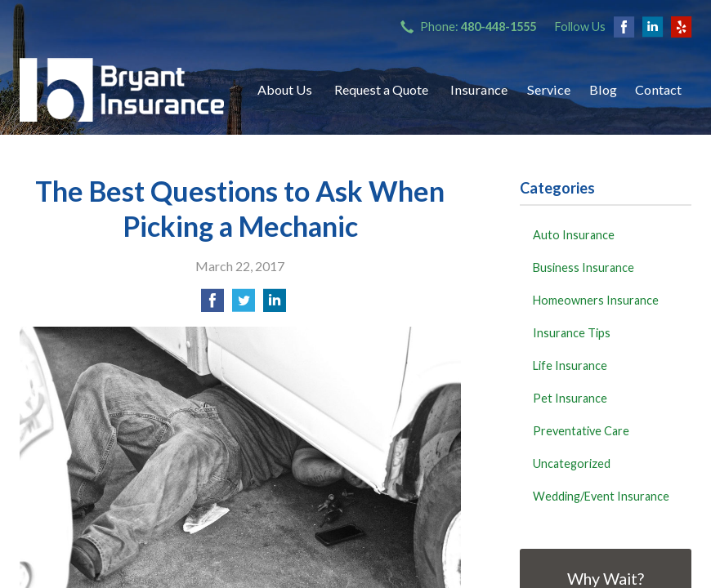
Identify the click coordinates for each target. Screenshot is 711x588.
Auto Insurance (574, 235)
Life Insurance (570, 365)
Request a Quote (381, 89)
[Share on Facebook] (212, 305)
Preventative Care (581, 431)
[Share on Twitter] (244, 305)
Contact (658, 89)
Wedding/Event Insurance (601, 496)
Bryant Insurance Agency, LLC (122, 90)
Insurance (479, 89)
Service (549, 89)
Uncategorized (572, 463)
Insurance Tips (572, 333)
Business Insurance (584, 267)
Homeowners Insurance (596, 300)
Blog (603, 89)
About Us (285, 89)
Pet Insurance (570, 398)
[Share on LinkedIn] (275, 305)
